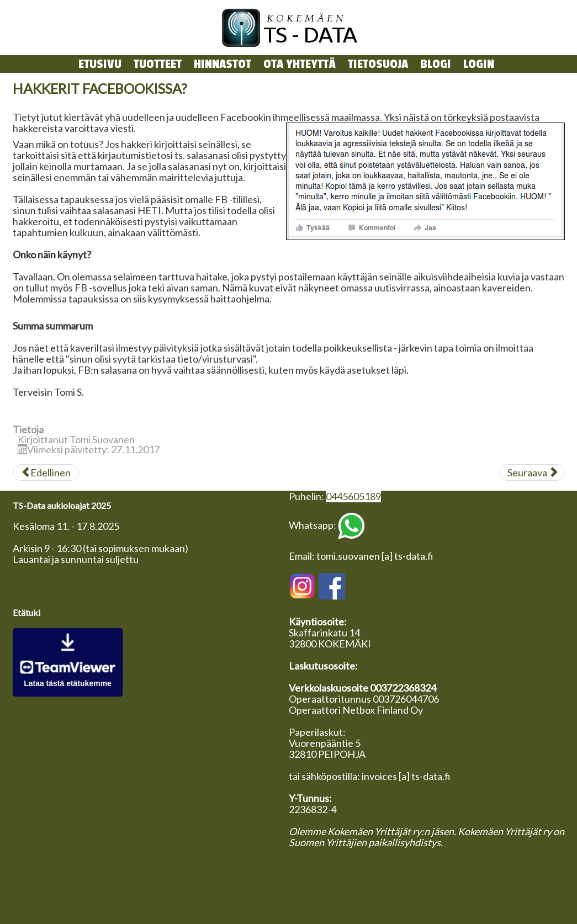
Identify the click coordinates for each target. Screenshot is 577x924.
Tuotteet (158, 64)
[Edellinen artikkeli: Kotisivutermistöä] (46, 472)
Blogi (436, 64)
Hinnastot (223, 64)
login (479, 64)
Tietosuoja (378, 64)
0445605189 (353, 496)
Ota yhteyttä (300, 64)
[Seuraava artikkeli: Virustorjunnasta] (532, 472)
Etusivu (100, 64)
